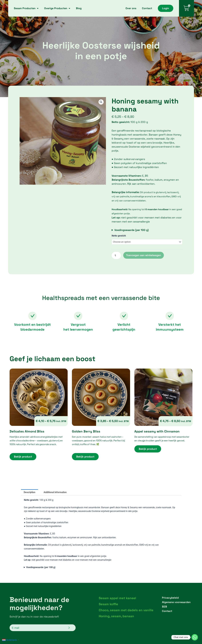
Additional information (55, 492)
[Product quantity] (116, 255)
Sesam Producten (26, 8)
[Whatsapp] (195, 637)
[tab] (30, 492)
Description (30, 492)
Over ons (131, 8)
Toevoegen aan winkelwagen (144, 255)
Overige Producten (57, 8)
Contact (147, 8)
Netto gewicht (119, 236)
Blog (79, 8)
